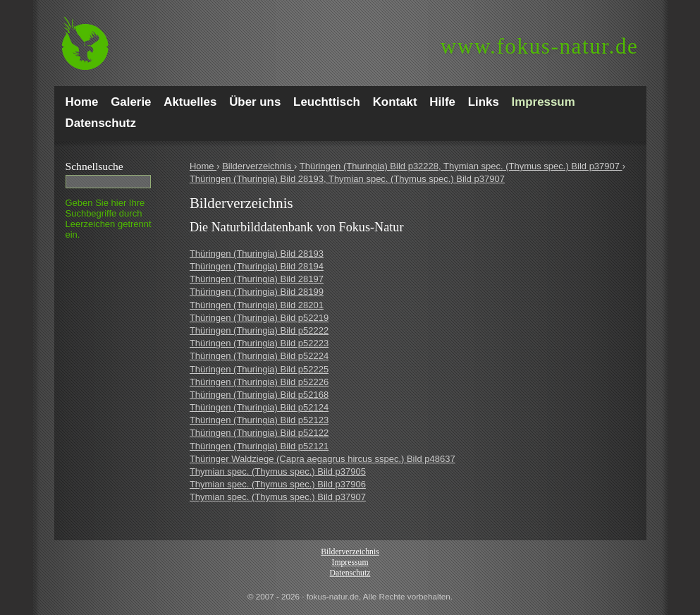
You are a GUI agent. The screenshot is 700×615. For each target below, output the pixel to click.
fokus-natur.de (540, 46)
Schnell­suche (94, 166)
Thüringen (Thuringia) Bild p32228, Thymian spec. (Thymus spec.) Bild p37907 (461, 166)
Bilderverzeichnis (258, 166)
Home (203, 166)
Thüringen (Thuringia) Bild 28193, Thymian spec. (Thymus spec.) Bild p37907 (347, 179)
